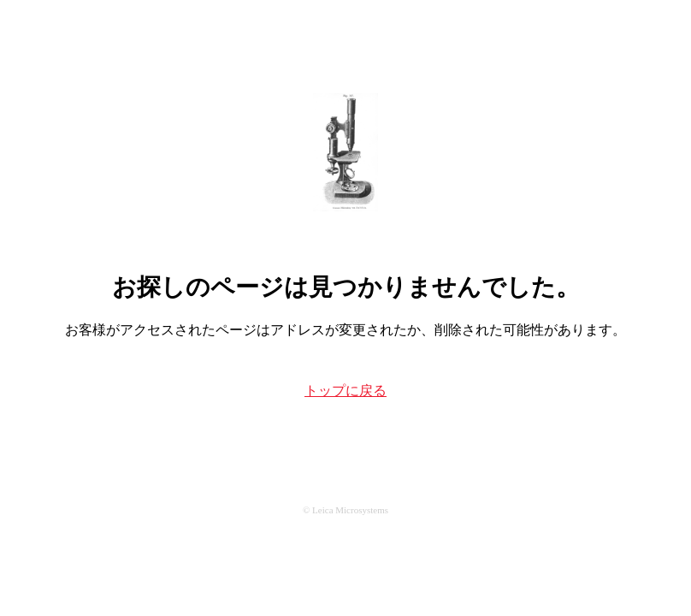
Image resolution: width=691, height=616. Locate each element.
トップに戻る (345, 391)
